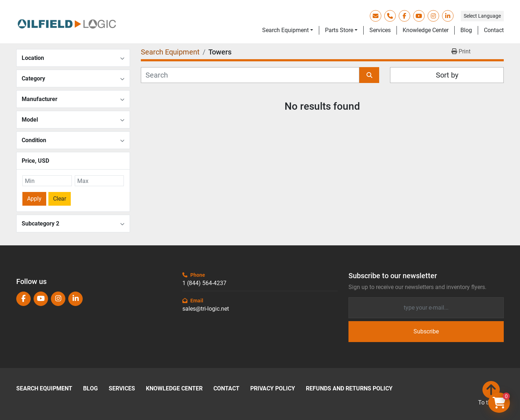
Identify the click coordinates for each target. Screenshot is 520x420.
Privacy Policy (273, 389)
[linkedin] (448, 16)
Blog (466, 30)
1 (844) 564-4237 (204, 283)
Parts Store (339, 30)
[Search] (250, 75)
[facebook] (404, 16)
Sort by (447, 75)
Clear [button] (60, 199)
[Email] (426, 308)
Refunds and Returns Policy (349, 389)
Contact (494, 30)
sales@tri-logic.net (206, 309)
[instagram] (433, 16)
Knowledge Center (426, 30)
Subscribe (426, 331)
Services (380, 30)
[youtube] (419, 16)
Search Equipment (285, 30)
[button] (288, 30)
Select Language (482, 16)
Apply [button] (34, 199)
